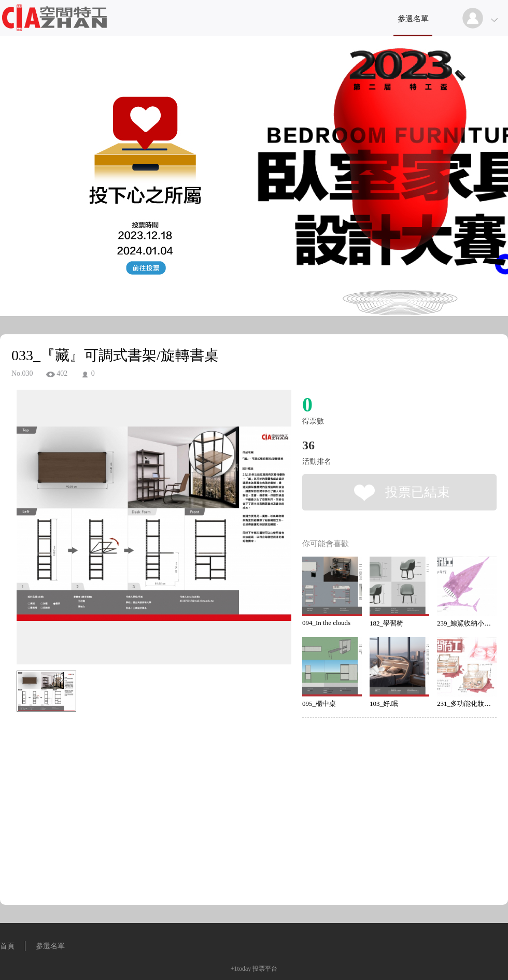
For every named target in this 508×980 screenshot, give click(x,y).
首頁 (7, 946)
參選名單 (413, 19)
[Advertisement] (138, 763)
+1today (241, 969)
